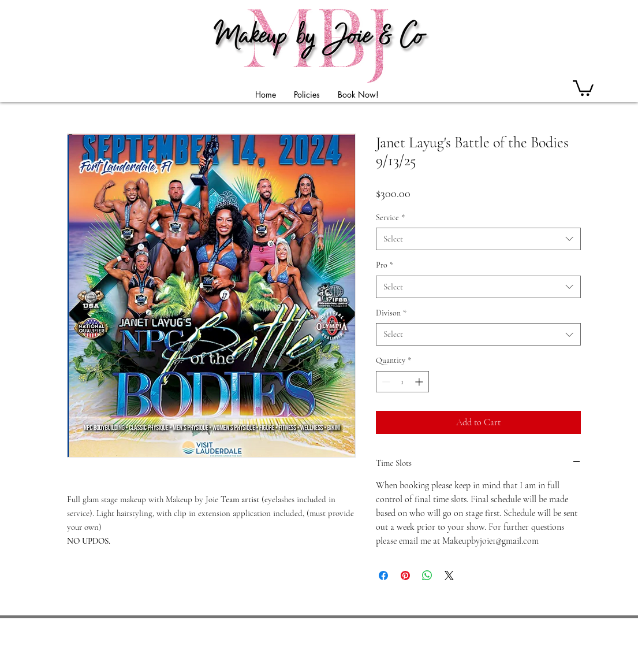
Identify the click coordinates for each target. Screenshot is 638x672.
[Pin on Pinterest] (405, 576)
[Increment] (420, 382)
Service (390, 218)
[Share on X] (449, 576)
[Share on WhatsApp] (427, 576)
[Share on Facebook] (383, 576)
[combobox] (478, 239)
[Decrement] (385, 382)
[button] (583, 87)
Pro (385, 265)
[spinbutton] (402, 382)
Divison (391, 313)
